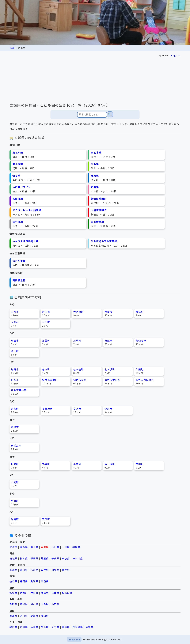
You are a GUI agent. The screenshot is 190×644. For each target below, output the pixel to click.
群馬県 (34, 558)
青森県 (24, 547)
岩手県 (34, 547)
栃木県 (24, 558)
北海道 (13, 547)
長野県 (66, 570)
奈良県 (55, 593)
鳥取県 (13, 604)
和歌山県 (67, 593)
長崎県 (34, 627)
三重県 (45, 581)
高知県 (45, 616)
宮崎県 (66, 627)
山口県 (55, 604)
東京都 (66, 558)
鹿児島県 (78, 627)
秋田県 (55, 547)
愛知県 (34, 581)
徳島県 (13, 616)
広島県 (45, 604)
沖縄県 (89, 627)
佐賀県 (24, 627)
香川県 (24, 616)
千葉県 (55, 558)
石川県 (34, 570)
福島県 (76, 547)
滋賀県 (13, 593)
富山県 (24, 570)
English (176, 55)
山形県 (66, 547)
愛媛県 (34, 616)
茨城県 (13, 558)
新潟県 (13, 570)
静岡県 (24, 581)
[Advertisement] (95, 80)
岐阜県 (13, 581)
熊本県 (45, 627)
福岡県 (13, 627)
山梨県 (55, 570)
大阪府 (34, 593)
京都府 (24, 593)
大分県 (55, 627)
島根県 (24, 604)
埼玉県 (45, 558)
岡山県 (34, 604)
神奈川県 (78, 558)
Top (12, 48)
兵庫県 (45, 593)
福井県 (45, 570)
